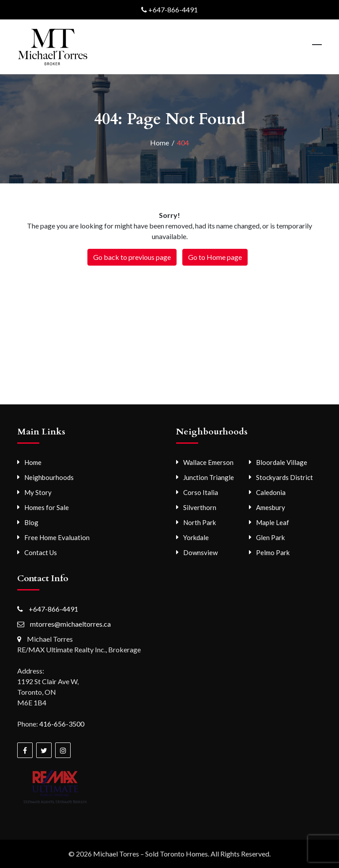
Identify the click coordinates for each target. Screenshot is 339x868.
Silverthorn (200, 507)
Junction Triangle (209, 477)
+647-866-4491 (173, 10)
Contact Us (41, 552)
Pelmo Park (273, 552)
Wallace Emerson (208, 462)
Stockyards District (284, 477)
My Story (38, 492)
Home (33, 462)
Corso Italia (201, 492)
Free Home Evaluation (57, 537)
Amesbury (271, 507)
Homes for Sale (47, 507)
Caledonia (271, 492)
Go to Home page (215, 257)
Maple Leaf (273, 522)
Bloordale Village (282, 462)
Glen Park (270, 537)
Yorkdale (196, 537)
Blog (31, 522)
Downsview (200, 552)
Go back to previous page (132, 257)
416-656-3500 (62, 724)
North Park (200, 522)
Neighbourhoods (49, 477)
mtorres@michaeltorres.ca (70, 624)
